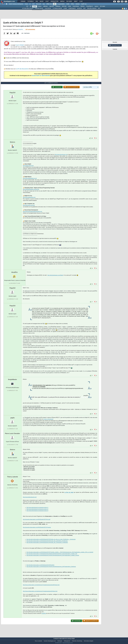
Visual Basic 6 (90, 6)
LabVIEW (52, 6)
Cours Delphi (20, 46)
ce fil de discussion (22, 70)
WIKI (99, 8)
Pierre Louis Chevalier (12, 437)
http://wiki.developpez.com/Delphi (55, 278)
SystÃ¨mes (84, 4)
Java (44, 4)
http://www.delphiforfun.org (29, 201)
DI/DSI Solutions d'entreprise (16, 4)
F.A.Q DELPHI (48, 8)
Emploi (62, 1)
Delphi (35, 6)
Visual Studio (76, 6)
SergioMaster (12, 383)
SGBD (68, 4)
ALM (33, 4)
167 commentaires (30, 31)
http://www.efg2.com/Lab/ (29, 209)
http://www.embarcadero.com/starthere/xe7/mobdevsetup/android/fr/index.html (41, 588)
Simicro (12, 145)
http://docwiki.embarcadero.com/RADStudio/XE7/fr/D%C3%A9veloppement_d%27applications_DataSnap (51, 570)
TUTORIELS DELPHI (57, 8)
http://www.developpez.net (61, 158)
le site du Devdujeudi (48, 422)
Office (72, 4)
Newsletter (54, 1)
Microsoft (39, 4)
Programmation (61, 4)
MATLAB (64, 6)
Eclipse (40, 6)
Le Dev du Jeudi (69, 496)
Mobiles (78, 4)
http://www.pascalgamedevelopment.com (33, 215)
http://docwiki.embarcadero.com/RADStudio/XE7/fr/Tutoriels (37, 531)
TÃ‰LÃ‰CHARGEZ (92, 8)
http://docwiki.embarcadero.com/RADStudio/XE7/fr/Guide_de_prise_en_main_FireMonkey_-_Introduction (51, 543)
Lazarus (96, 6)
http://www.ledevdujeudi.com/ (30, 500)
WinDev (83, 6)
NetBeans (58, 6)
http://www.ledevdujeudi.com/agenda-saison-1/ (37, 511)
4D (31, 6)
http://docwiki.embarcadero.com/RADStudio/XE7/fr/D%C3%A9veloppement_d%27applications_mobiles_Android (53, 559)
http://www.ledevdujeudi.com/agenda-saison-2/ (37, 512)
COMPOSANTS (72, 8)
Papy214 (12, 96)
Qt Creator (103, 6)
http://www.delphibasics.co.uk (30, 182)
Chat (47, 1)
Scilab (69, 6)
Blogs (42, 1)
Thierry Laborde (12, 480)
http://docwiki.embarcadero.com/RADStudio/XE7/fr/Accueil (37, 523)
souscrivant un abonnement (41, 77)
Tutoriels (30, 1)
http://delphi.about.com (28, 169)
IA (30, 4)
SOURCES (79, 8)
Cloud (26, 4)
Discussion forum (115, 45)
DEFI (84, 8)
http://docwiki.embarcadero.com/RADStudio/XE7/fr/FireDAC (40, 568)
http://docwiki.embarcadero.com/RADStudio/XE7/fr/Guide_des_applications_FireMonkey (47, 544)
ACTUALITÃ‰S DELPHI (28, 8)
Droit (76, 1)
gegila (12, 421)
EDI (55, 4)
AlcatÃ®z (20, 31)
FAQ (37, 1)
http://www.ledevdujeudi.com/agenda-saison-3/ (37, 514)
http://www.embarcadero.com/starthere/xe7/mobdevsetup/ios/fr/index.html (40, 595)
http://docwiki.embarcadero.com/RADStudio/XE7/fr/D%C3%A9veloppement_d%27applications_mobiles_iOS (52, 557)
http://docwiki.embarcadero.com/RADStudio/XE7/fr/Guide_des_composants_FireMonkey (47, 546)
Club (81, 1)
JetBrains (45, 6)
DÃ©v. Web (49, 4)
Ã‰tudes (69, 1)
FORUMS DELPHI (39, 8)
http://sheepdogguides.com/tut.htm (31, 193)
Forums (23, 1)
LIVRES (65, 8)
